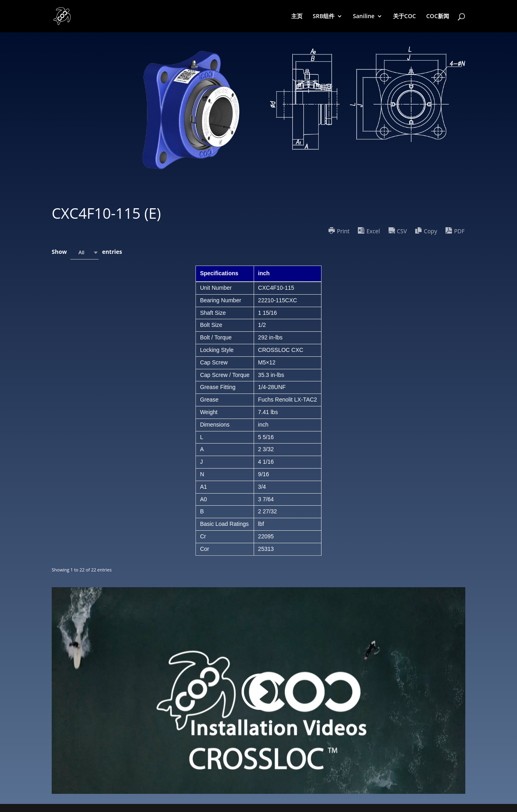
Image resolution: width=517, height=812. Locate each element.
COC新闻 (438, 17)
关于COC (405, 17)
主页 (297, 17)
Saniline (364, 17)
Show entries (87, 252)
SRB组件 (324, 17)
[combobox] (84, 252)
